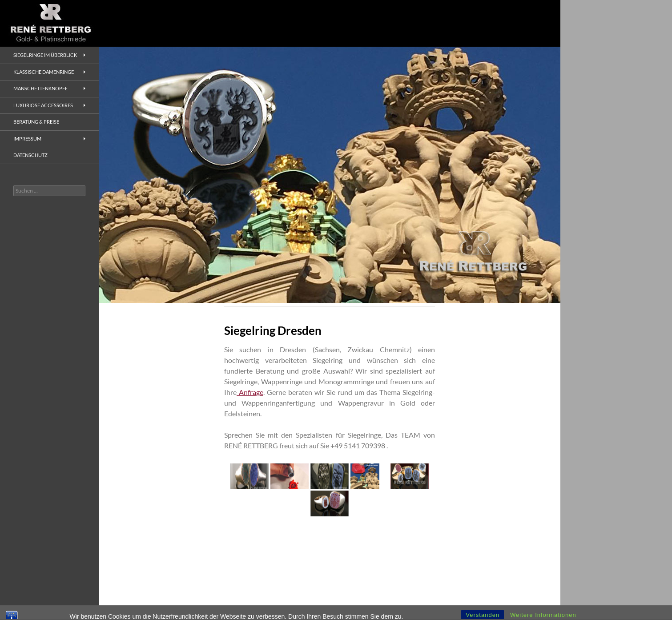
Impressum (27, 139)
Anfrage (250, 392)
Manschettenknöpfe (40, 88)
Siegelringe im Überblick (45, 55)
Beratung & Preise (36, 122)
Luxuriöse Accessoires (43, 105)
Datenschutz (30, 155)
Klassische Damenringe (44, 72)
